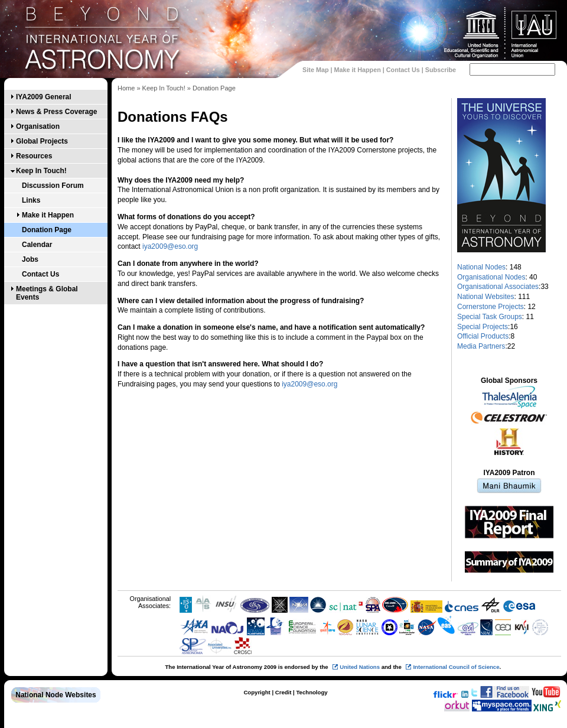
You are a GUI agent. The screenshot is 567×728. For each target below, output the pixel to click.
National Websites (486, 297)
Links (31, 200)
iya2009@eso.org (170, 246)
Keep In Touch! (41, 171)
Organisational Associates (498, 287)
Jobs (30, 259)
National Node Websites (56, 695)
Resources (34, 156)
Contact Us (403, 70)
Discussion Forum (53, 186)
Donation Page (47, 230)
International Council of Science (456, 667)
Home (126, 88)
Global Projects (42, 141)
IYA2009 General (44, 97)
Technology (312, 692)
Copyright (257, 692)
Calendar (37, 245)
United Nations (360, 667)
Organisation (38, 126)
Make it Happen (358, 70)
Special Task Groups (490, 317)
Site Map (315, 70)
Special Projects (483, 327)
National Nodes (481, 267)
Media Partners (481, 346)
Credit (283, 692)
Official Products (483, 336)
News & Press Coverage (56, 112)
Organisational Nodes (491, 277)
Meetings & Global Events (47, 293)
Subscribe (441, 70)
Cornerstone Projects (491, 307)
